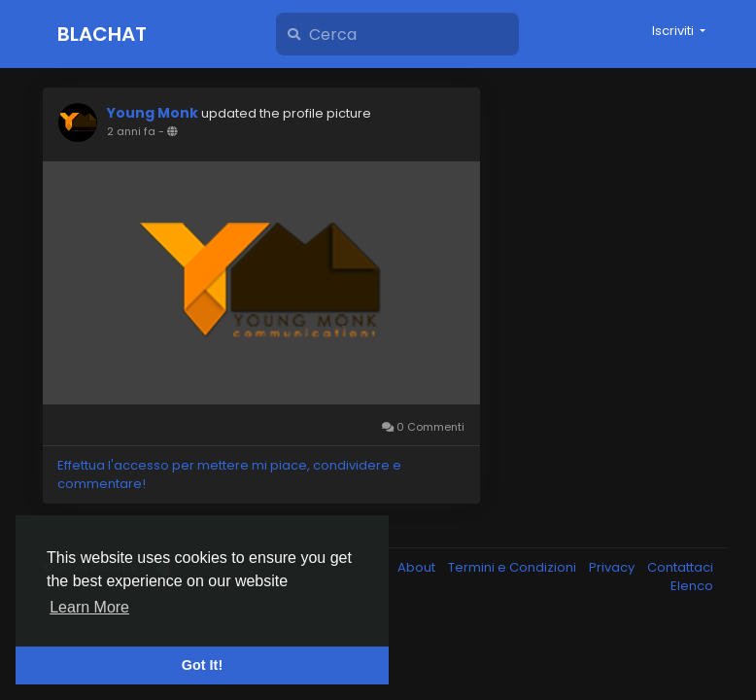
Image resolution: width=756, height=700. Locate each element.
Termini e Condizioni (514, 567)
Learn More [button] (89, 607)
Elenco (692, 586)
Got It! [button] (202, 665)
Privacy (613, 567)
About (418, 567)
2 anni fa (131, 131)
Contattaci (680, 567)
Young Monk (153, 113)
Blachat (102, 34)
